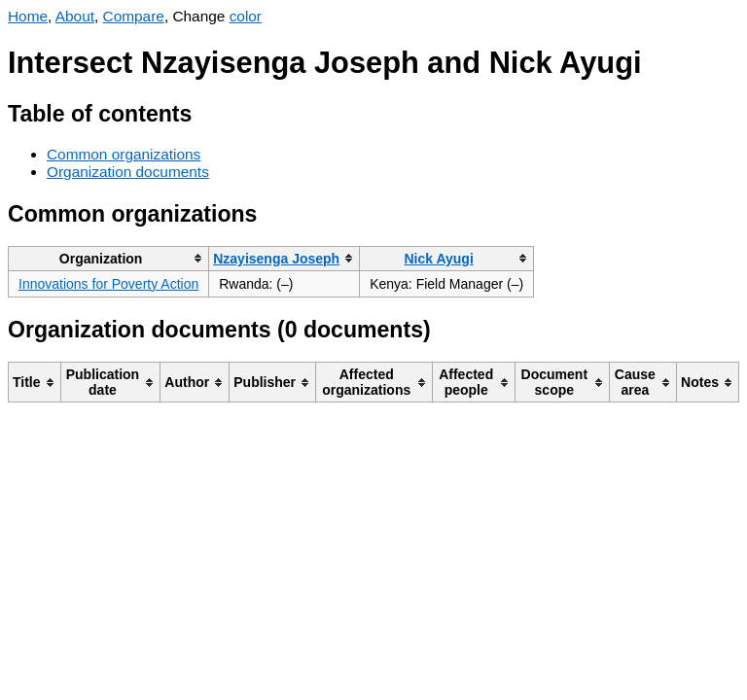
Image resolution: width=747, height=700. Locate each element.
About (75, 16)
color (246, 16)
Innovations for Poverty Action (108, 284)
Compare (134, 16)
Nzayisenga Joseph (276, 259)
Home (28, 16)
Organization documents (128, 172)
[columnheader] (109, 258)
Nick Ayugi (438, 259)
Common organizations (124, 154)
